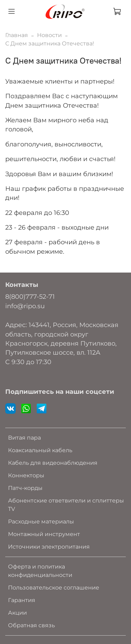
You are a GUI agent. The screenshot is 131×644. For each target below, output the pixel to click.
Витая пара (24, 438)
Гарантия (22, 600)
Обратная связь (31, 625)
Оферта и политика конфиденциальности (40, 571)
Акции (17, 613)
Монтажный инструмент (44, 534)
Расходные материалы (41, 522)
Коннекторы (26, 475)
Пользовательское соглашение (54, 588)
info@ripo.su (25, 306)
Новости (49, 35)
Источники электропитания (49, 547)
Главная (17, 35)
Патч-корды (25, 488)
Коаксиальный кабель (40, 450)
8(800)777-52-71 (30, 296)
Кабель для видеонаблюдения (53, 463)
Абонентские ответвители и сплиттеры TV (66, 505)
